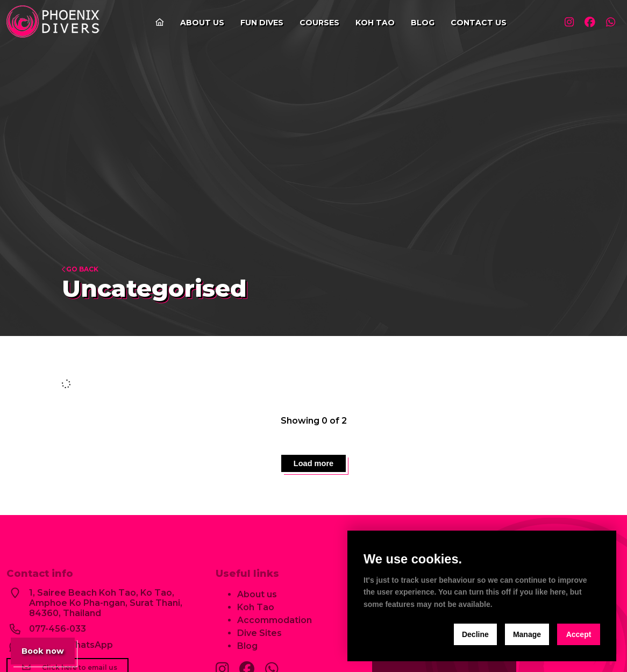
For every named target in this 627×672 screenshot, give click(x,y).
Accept (579, 634)
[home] (55, 23)
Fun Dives (259, 23)
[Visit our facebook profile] (587, 23)
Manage (527, 634)
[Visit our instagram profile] (564, 23)
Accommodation (275, 627)
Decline (475, 634)
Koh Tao (372, 23)
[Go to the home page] (156, 23)
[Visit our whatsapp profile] (610, 23)
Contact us (475, 23)
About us (199, 23)
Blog (419, 23)
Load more (313, 467)
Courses (316, 23)
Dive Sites (259, 640)
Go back (80, 269)
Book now (47, 650)
